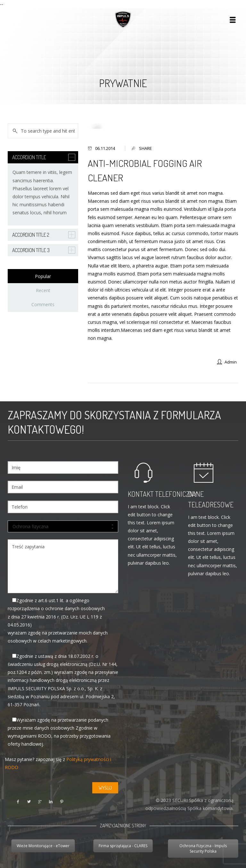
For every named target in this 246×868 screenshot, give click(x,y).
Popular (43, 276)
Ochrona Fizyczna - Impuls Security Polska (203, 848)
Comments (43, 304)
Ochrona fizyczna (63, 527)
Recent (43, 290)
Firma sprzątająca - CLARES (123, 846)
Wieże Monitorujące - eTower (43, 846)
